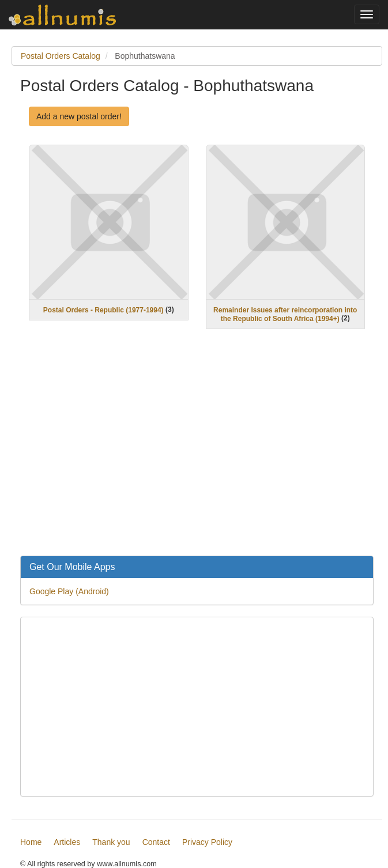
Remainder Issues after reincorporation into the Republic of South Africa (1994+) (285, 314)
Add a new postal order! (79, 116)
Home (31, 842)
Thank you (111, 842)
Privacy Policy (207, 842)
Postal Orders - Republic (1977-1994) (103, 310)
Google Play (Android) (69, 591)
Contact (156, 842)
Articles (67, 842)
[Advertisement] (197, 450)
